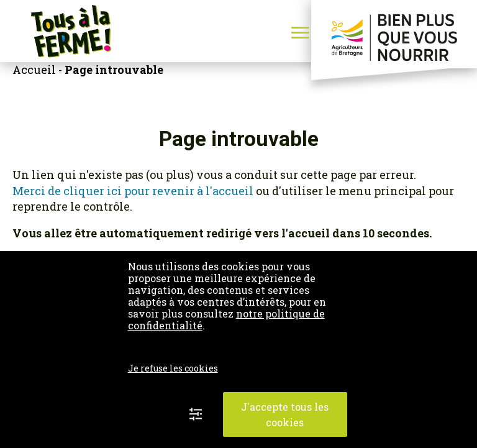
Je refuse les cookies (173, 368)
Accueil (34, 70)
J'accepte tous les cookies (285, 414)
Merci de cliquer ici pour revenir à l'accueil (134, 191)
